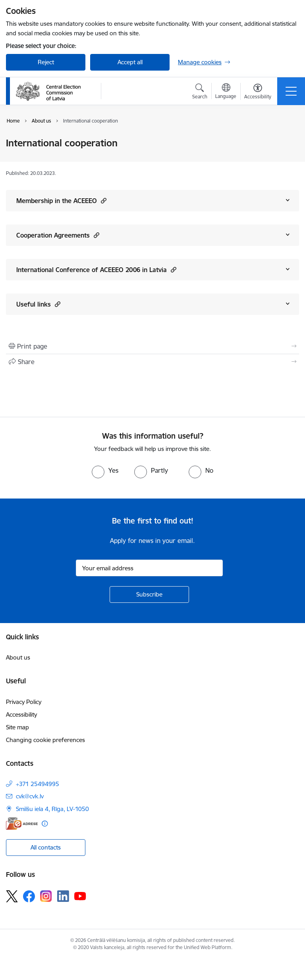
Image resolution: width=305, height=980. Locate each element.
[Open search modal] (200, 92)
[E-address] (22, 824)
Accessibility (21, 714)
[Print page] (152, 346)
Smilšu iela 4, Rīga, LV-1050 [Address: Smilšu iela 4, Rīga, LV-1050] (52, 809)
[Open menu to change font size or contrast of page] (258, 92)
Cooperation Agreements (58, 235)
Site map (17, 727)
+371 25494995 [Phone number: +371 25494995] (38, 784)
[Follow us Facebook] (29, 896)
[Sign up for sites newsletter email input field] (149, 568)
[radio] (105, 470)
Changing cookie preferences (45, 740)
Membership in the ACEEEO (61, 200)
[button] (103, 200)
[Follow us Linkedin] (63, 896)
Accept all (130, 62)
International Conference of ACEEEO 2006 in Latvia (96, 269)
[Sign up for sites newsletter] (149, 595)
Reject (46, 62)
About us (18, 657)
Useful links (38, 304)
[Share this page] (152, 362)
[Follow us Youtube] (80, 896)
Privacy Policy (24, 702)
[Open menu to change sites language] (226, 92)
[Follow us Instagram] (46, 896)
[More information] (45, 824)
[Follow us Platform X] (12, 896)
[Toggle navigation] (291, 91)
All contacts (46, 847)
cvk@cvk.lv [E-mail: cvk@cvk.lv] (30, 796)
